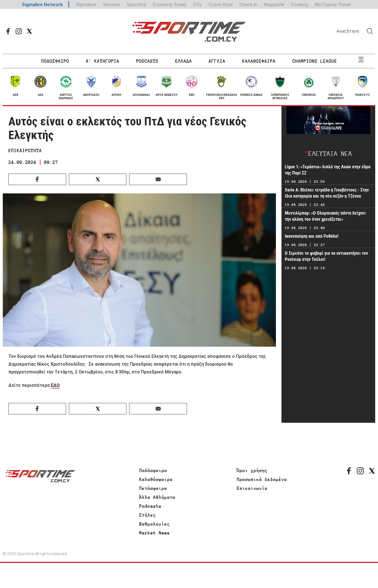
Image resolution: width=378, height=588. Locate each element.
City (198, 4)
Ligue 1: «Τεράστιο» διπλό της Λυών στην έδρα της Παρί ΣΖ (328, 170)
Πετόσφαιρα (153, 488)
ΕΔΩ (55, 385)
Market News (155, 533)
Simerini (111, 4)
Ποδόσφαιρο (153, 470)
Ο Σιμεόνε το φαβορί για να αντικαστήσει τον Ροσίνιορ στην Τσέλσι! (326, 256)
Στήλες (148, 515)
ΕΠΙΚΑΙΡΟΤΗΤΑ (25, 150)
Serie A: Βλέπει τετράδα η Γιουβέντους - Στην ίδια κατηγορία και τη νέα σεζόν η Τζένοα (327, 193)
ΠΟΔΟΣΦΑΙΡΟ (55, 61)
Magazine (274, 4)
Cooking (300, 4)
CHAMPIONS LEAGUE (315, 61)
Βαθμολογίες (155, 524)
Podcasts (150, 506)
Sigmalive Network (42, 4)
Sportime (136, 4)
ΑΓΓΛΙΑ (217, 61)
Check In (248, 4)
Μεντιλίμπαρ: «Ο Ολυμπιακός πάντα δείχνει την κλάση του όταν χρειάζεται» (325, 216)
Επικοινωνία (252, 488)
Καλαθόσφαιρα (156, 479)
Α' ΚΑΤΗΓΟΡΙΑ (103, 61)
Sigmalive (86, 4)
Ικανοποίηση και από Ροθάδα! (312, 236)
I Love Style (221, 4)
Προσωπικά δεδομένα (262, 479)
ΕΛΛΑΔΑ (184, 61)
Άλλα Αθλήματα (157, 497)
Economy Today (170, 4)
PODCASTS (147, 61)
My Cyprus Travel (333, 4)
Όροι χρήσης (252, 470)
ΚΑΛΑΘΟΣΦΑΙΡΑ (259, 61)
